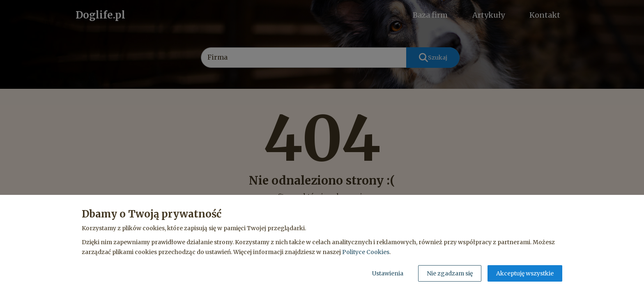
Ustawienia (388, 273)
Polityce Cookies (366, 252)
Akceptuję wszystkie (525, 273)
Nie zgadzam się (450, 273)
